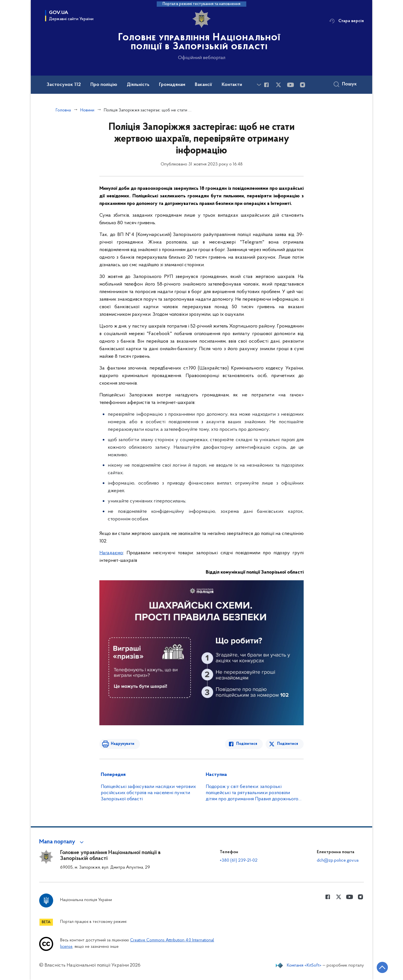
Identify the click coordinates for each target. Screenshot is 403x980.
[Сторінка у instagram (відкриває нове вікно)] (303, 85)
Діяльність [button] (138, 85)
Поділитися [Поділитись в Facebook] (247, 744)
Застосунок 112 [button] (64, 85)
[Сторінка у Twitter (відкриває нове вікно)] (278, 85)
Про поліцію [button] (104, 85)
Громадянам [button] (172, 85)
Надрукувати (122, 744)
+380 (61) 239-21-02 (239, 860)
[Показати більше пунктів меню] (259, 85)
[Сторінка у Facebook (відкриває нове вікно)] (266, 85)
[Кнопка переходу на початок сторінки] (382, 967)
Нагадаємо (111, 553)
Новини (87, 110)
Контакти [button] (232, 85)
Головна (63, 110)
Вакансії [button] (203, 85)
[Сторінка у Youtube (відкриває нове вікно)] (290, 85)
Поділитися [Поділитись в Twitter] (288, 744)
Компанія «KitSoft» (304, 965)
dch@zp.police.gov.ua (338, 860)
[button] (62, 842)
